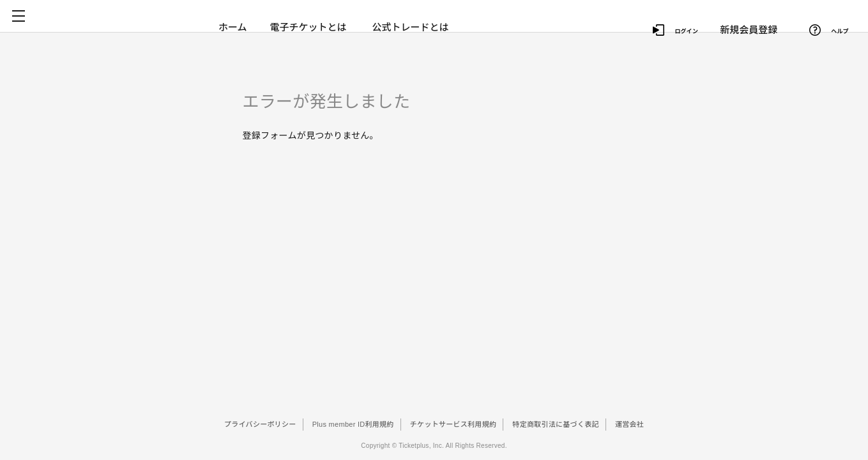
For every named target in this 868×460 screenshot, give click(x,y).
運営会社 (629, 424)
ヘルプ (825, 26)
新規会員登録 (749, 26)
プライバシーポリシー (260, 424)
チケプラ (123, 27)
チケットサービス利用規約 (453, 424)
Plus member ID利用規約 (353, 424)
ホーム (233, 27)
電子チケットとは (309, 27)
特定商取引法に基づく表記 (555, 424)
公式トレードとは (413, 27)
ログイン (669, 26)
